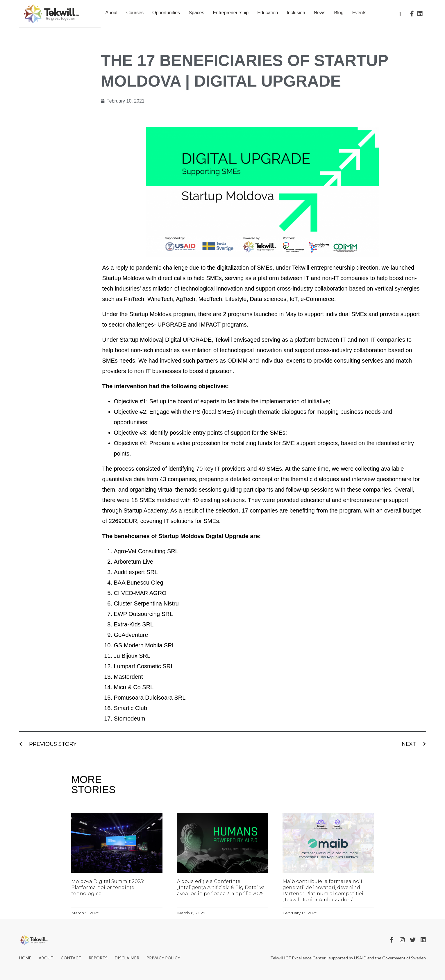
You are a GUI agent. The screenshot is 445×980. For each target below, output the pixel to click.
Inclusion (296, 13)
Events (359, 13)
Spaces (196, 13)
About (112, 13)
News (320, 13)
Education (268, 13)
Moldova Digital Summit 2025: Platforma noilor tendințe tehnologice (108, 887)
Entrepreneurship (231, 13)
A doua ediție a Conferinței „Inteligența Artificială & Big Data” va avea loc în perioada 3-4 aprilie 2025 (221, 887)
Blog (339, 13)
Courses (135, 13)
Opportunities (166, 13)
